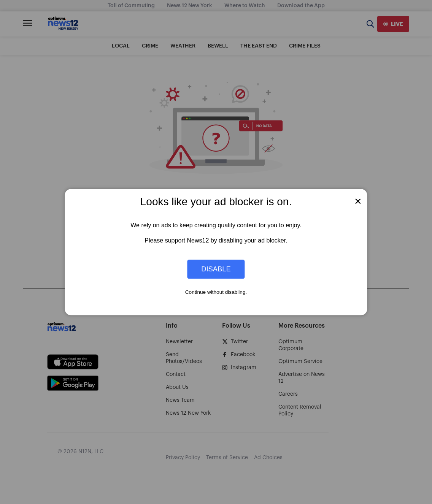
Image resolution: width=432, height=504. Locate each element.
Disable (216, 269)
